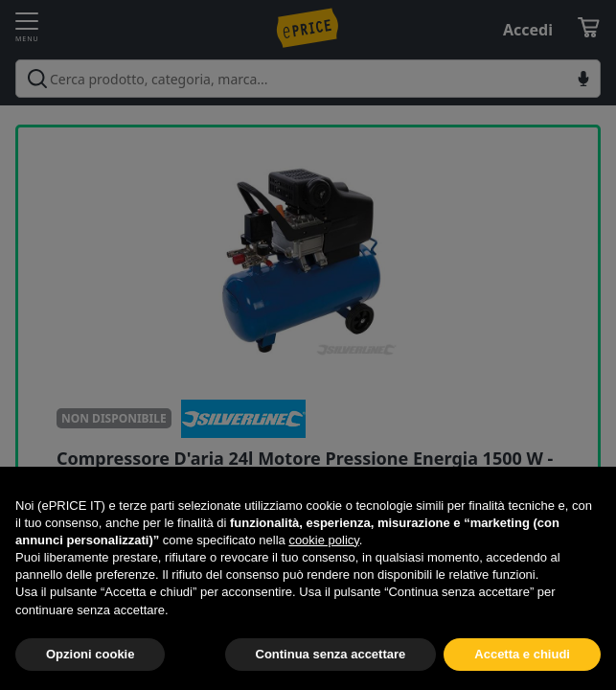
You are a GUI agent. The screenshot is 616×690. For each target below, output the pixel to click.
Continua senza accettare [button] (331, 654)
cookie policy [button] (323, 540)
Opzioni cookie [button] (90, 654)
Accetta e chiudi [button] (522, 654)
